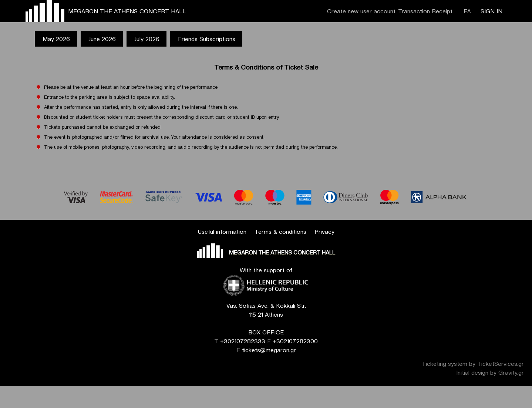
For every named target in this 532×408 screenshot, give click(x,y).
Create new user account (361, 11)
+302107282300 (295, 341)
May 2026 (56, 39)
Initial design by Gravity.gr (490, 372)
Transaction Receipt (425, 11)
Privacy (324, 232)
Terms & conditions (280, 232)
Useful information (222, 232)
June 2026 (102, 39)
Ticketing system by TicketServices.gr (473, 364)
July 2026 (147, 39)
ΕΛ (467, 11)
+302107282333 (243, 341)
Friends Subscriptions (207, 39)
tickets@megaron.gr (269, 350)
